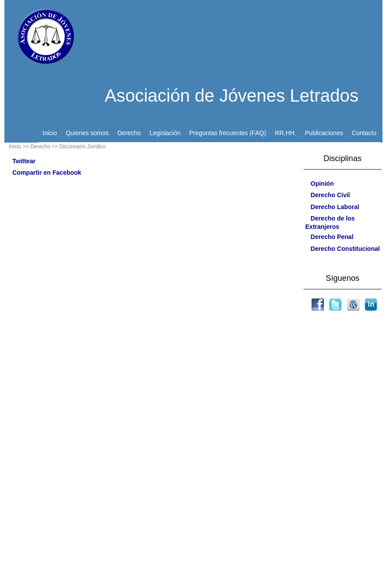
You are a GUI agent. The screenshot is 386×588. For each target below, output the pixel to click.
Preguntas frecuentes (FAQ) (227, 133)
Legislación (165, 133)
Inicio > (17, 147)
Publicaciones (324, 133)
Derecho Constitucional (345, 249)
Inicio (50, 133)
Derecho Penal (332, 237)
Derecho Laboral (335, 207)
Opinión (322, 184)
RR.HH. (286, 133)
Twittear (24, 161)
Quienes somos (87, 133)
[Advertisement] (342, 455)
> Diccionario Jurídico (80, 147)
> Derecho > (40, 147)
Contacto (364, 133)
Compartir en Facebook (47, 173)
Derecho (129, 133)
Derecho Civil (330, 195)
